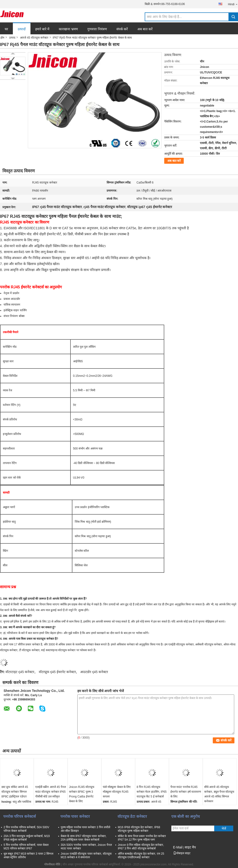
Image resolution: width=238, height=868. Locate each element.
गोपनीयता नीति (52, 864)
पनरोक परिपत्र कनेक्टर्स (20, 816)
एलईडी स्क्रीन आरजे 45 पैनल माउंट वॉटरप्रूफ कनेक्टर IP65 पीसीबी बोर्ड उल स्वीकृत (51, 792)
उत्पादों (22, 29)
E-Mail (178, 847)
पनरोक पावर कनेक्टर (75, 816)
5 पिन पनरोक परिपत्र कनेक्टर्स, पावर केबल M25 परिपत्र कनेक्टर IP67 (26, 847)
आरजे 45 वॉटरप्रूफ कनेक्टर (34, 38)
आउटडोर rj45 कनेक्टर (94, 672)
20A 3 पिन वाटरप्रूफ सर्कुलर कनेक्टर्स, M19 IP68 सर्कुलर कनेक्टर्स (27, 838)
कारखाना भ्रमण (68, 29)
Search (233, 17)
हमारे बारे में (42, 29)
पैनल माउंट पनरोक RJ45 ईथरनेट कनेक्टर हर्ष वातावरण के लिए (186, 792)
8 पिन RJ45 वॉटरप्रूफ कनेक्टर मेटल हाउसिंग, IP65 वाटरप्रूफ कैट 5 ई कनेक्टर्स (152, 792)
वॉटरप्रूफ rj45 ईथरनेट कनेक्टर (57, 672)
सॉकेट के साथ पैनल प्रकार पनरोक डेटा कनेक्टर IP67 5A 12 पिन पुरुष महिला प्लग (142, 838)
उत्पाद (12, 38)
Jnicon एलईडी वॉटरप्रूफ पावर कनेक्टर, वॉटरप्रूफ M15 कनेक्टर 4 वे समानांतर (86, 855)
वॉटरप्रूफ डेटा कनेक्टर (132, 816)
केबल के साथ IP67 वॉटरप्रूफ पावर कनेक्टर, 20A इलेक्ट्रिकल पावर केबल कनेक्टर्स (84, 838)
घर (6, 29)
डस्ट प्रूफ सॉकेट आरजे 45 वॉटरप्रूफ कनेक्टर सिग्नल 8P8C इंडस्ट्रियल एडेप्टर (15, 792)
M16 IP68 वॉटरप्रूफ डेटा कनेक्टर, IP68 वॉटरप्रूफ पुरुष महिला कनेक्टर (139, 829)
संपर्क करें (122, 29)
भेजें (224, 829)
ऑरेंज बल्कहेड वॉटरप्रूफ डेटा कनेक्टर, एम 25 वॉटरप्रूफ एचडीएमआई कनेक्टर (141, 855)
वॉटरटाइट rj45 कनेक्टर (20, 672)
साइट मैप (190, 847)
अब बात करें (145, 29)
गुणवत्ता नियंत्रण (97, 29)
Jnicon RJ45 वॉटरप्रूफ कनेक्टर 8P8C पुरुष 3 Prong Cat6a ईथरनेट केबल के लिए (82, 794)
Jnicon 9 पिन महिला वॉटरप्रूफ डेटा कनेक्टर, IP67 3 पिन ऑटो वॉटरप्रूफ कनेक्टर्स (141, 847)
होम (2, 38)
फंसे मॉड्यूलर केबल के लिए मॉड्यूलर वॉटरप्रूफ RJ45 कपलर (117, 792)
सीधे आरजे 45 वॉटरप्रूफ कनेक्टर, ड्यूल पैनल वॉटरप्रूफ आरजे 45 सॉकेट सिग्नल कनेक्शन (219, 794)
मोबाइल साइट (182, 853)
